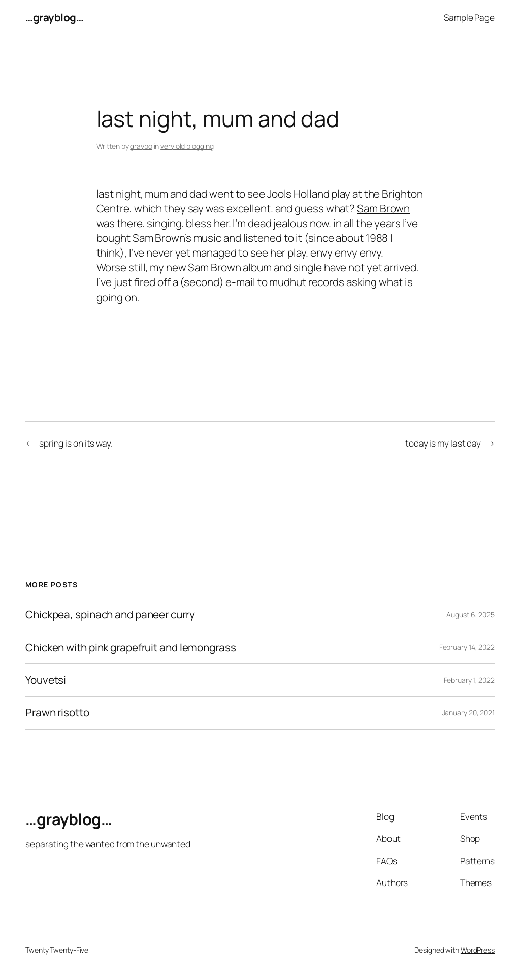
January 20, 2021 (468, 713)
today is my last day (443, 443)
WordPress (478, 950)
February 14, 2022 (467, 647)
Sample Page (469, 17)
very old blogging (187, 146)
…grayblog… (54, 17)
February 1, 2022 (469, 680)
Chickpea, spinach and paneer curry (110, 614)
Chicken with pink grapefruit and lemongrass (131, 647)
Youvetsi (46, 680)
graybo (141, 146)
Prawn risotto (57, 713)
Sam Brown (383, 208)
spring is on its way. (76, 443)
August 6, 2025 (470, 614)
